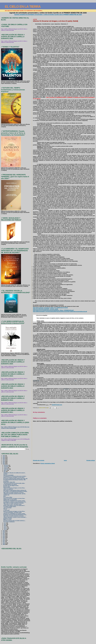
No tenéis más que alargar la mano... (11, 486)
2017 (4, 533)
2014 (4, 538)
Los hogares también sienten (10, 507)
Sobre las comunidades (9, 475)
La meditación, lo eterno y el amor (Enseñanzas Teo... (15, 502)
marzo (5, 527)
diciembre (6, 465)
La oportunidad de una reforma (10, 485)
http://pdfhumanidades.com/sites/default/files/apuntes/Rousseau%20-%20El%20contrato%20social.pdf (60, 311)
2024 (4, 459)
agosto (5, 470)
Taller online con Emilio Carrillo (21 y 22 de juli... (14, 493)
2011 (4, 542)
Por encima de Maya (8, 497)
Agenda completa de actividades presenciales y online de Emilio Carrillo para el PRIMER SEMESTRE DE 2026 (48, 15)
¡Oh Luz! (5, 509)
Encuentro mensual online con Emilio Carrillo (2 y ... (15, 521)
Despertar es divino (8, 518)
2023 (4, 460)
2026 (4, 456)
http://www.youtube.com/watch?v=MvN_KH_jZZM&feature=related (50, 308)
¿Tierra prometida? (8, 508)
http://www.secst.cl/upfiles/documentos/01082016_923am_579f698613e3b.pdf (53, 310)
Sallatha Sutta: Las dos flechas (10, 500)
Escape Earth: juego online (9, 482)
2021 (4, 463)
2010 (4, 543)
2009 (4, 544)
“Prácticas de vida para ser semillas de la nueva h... (15, 473)
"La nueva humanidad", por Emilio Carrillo (13, 512)
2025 (4, 457)
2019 (4, 531)
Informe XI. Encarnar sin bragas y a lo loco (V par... (14, 498)
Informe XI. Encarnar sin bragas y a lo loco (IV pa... (14, 511)
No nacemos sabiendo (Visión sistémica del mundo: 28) (15, 479)
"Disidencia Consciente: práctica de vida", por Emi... (15, 494)
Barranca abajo (7, 487)
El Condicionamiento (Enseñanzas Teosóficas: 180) (14, 480)
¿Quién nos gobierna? (8, 489)
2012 (4, 540)
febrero (5, 528)
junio (5, 523)
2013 (4, 539)
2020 (4, 464)
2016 (4, 535)
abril (5, 526)
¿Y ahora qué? (7, 510)
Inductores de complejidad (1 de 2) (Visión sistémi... (15, 514)
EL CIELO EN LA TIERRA (23, 7)
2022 (4, 461)
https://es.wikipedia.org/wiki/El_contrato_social (45, 309)
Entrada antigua (91, 460)
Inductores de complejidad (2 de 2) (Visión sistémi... (15, 501)
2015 (4, 536)
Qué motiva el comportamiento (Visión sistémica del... (15, 490)
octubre (6, 468)
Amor (5, 496)
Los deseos (6, 481)
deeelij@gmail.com (57, 405)
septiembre (6, 469)
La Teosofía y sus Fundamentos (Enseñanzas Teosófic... (15, 491)
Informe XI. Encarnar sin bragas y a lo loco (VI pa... (14, 488)
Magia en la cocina (7, 519)
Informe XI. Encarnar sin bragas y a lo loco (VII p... (14, 477)
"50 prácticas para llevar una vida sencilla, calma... (14, 483)
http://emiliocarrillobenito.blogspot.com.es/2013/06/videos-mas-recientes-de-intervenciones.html (15, 428)
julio (5, 472)
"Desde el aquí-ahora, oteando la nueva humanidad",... (15, 517)
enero (5, 529)
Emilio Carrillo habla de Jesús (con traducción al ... (14, 506)
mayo (5, 524)
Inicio (65, 460)
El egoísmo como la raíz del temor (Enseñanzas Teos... (15, 515)
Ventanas (5, 474)
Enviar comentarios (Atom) (48, 463)
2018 (4, 532)
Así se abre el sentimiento (9, 522)
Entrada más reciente (39, 460)
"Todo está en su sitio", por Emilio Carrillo (13, 504)
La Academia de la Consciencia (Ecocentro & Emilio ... (15, 476)
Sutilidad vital (6, 495)
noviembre (6, 467)
